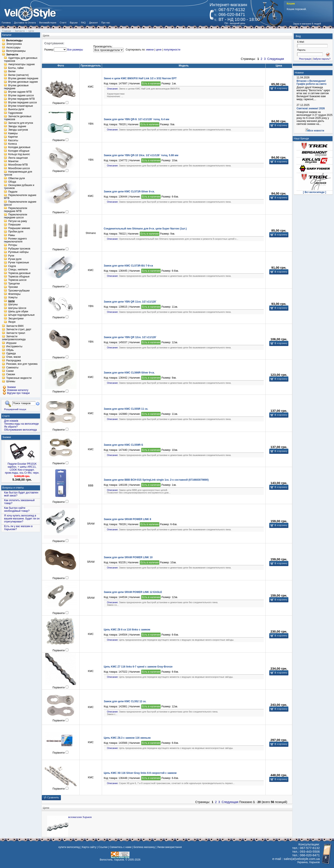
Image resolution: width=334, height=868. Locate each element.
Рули (11, 256)
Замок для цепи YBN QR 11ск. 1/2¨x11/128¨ (130, 302)
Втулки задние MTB (20, 92)
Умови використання (169, 847)
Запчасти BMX (15, 326)
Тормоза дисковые (19, 273)
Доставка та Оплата (25, 23)
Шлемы (11, 382)
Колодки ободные (19, 151)
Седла (12, 266)
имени (150, 50)
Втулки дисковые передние (16, 87)
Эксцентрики (16, 319)
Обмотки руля (16, 178)
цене (159, 50)
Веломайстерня (48, 23)
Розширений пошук (15, 409)
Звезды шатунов (18, 130)
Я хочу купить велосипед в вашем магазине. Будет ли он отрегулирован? (22, 519)
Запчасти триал (16, 333)
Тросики (13, 287)
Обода (12, 182)
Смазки (11, 375)
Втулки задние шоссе (21, 95)
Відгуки (74, 23)
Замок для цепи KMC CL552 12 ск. (125, 701)
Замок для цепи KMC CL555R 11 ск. (126, 409)
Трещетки (14, 284)
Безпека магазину (144, 847)
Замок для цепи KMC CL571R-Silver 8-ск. (129, 192)
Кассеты (13, 140)
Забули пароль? (322, 59)
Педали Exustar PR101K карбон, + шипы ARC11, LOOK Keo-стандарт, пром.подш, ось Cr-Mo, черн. (22, 468)
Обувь (10, 350)
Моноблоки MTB (18, 165)
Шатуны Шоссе (17, 308)
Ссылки (103, 847)
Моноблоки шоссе (19, 168)
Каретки (13, 137)
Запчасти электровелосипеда (14, 338)
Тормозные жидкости (19, 378)
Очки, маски (13, 357)
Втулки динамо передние (23, 78)
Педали (13, 192)
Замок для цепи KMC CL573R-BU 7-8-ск (128, 266)
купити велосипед (69, 847)
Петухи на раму (17, 221)
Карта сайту (89, 847)
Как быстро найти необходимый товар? (17, 509)
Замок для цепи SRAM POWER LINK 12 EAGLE (133, 592)
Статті (63, 23)
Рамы (12, 235)
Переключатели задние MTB (20, 197)
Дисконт (93, 23)
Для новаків (11, 421)
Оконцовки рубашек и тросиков (19, 187)
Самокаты (12, 368)
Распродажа (14, 360)
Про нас (106, 23)
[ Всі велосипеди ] (315, 192)
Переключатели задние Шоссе (20, 203)
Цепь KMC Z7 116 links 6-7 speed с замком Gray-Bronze (138, 667)
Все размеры (75, 50)
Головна (6, 23)
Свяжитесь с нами (120, 847)
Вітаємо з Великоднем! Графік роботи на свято (311, 82)
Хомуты (13, 298)
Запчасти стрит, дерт (19, 330)
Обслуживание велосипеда (20, 430)
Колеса (12, 144)
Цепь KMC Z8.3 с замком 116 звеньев (127, 738)
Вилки (12, 72)
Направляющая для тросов (18, 173)
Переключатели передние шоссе (15, 216)
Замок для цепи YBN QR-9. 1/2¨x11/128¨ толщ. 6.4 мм (137, 119)
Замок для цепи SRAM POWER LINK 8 (127, 519)
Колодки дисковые (19, 147)
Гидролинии (15, 113)
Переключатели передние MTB (15, 210)
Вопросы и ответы (13, 488)
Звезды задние (17, 126)
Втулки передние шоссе (22, 102)
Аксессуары (13, 48)
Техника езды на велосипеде (21, 424)
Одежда (11, 353)
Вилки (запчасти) (18, 75)
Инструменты (14, 347)
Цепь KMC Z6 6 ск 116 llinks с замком (127, 630)
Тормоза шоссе (17, 280)
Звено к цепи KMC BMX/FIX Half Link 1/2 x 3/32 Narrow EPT (140, 78)
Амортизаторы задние (21, 65)
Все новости (316, 131)
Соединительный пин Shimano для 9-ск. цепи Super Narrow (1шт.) (145, 229)
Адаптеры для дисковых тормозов (21, 59)
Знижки (7, 437)
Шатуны (13, 305)
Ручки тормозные (19, 263)
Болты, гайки (16, 68)
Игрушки (11, 343)
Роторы (13, 245)
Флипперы (14, 294)
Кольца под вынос (19, 154)
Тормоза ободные (19, 277)
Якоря (12, 322)
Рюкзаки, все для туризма (22, 364)
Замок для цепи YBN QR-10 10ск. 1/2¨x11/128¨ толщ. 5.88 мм (141, 155)
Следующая (276, 59)
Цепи (11, 301)
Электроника (14, 44)
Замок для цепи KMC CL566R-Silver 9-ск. (129, 373)
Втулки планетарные (20, 106)
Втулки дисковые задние (23, 82)
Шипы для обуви (18, 311)
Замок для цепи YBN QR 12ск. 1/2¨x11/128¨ (130, 337)
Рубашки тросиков (19, 249)
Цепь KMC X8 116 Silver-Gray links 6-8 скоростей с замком (140, 773)
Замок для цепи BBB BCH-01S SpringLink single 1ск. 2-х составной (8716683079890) (156, 480)
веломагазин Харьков (80, 817)
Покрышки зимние (19, 228)
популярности (172, 50)
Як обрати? (11, 427)
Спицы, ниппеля (18, 270)
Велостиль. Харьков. (112, 860)
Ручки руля (15, 259)
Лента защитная (18, 158)
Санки (10, 371)
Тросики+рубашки (19, 291)
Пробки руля (16, 232)
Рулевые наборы (18, 252)
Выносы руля (16, 110)
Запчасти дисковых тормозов (18, 118)
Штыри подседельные (21, 315)
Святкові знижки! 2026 (311, 108)
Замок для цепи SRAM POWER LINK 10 (128, 557)
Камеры (13, 133)
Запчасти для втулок (21, 123)
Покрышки (14, 225)
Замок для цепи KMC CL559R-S (123, 445)
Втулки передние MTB (21, 99)
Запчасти (12, 55)
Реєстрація (305, 59)
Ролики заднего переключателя (15, 240)
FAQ (83, 23)
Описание (112, 89)
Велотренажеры (16, 51)
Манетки (13, 161)
